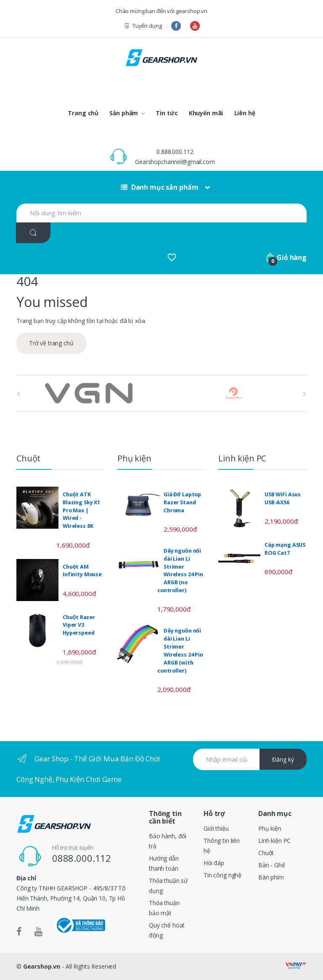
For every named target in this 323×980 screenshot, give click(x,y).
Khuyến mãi (206, 113)
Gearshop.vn (42, 966)
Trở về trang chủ (51, 343)
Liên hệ (245, 113)
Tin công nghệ (222, 875)
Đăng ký (283, 759)
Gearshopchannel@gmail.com (175, 162)
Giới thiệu (216, 828)
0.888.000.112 (175, 152)
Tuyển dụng (142, 26)
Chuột (266, 853)
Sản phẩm (124, 113)
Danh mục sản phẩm (159, 187)
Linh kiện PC (274, 841)
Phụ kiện (270, 828)
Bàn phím (271, 877)
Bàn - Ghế (272, 865)
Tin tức (167, 113)
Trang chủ (83, 113)
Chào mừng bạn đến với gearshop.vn (161, 11)
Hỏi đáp (214, 863)
